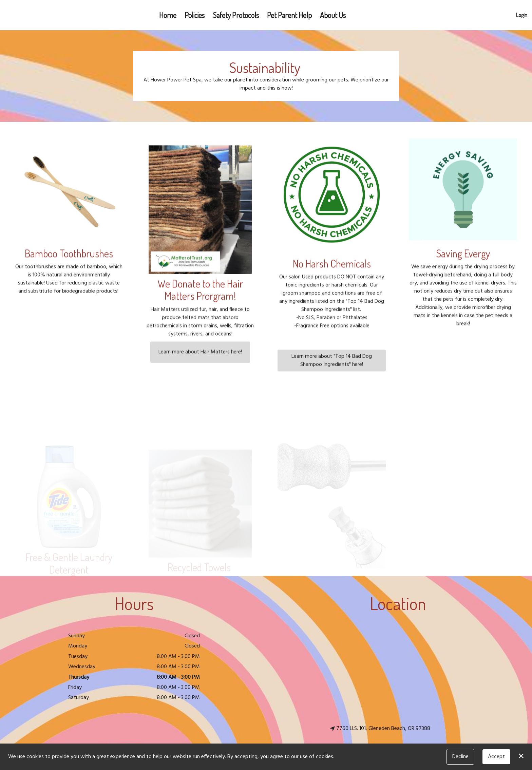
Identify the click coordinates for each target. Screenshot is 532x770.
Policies (195, 15)
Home (168, 15)
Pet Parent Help (289, 15)
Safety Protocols (236, 15)
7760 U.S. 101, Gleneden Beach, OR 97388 (380, 729)
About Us (333, 15)
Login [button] (522, 15)
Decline (460, 757)
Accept (496, 757)
